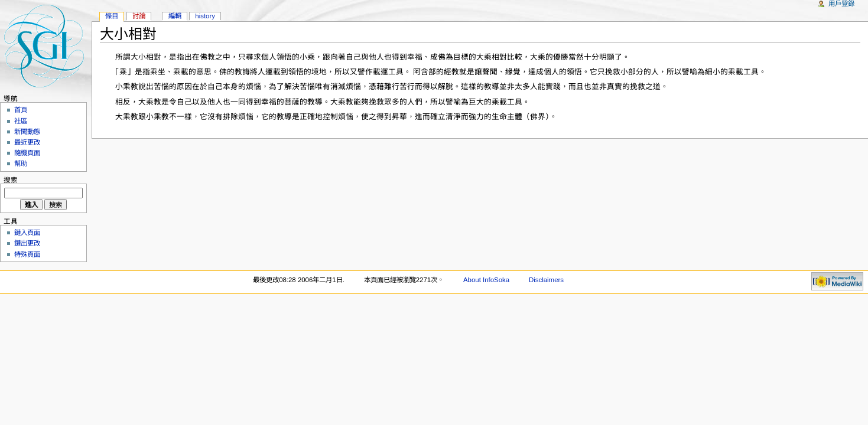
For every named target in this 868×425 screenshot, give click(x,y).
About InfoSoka (486, 280)
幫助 (21, 164)
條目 (112, 16)
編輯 (175, 16)
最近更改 (27, 142)
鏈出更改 (27, 243)
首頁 (21, 110)
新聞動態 (27, 132)
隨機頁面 (27, 153)
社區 (21, 121)
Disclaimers (546, 280)
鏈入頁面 (27, 233)
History (205, 16)
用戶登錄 (841, 4)
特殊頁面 (27, 254)
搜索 (11, 180)
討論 (139, 16)
